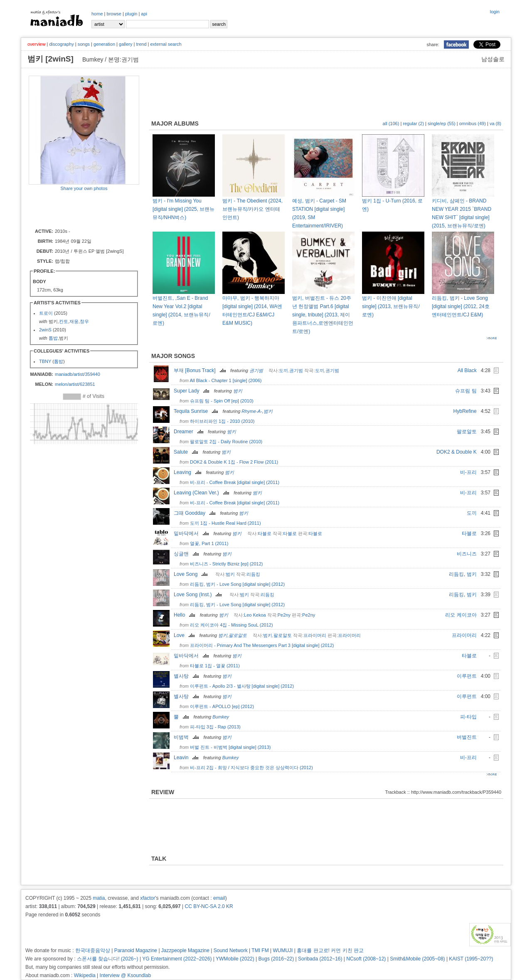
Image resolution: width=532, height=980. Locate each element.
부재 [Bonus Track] (201, 370)
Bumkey (221, 717)
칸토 (64, 321)
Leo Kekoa (255, 615)
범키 (238, 391)
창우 (84, 321)
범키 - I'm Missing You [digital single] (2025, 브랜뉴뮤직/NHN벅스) (183, 209)
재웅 (74, 321)
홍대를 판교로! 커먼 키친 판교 (330, 950)
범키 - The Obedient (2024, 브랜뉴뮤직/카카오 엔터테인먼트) (252, 209)
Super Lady (192, 391)
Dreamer (190, 432)
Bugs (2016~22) (276, 959)
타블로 (265, 533)
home (97, 14)
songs (84, 44)
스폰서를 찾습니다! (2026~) (108, 959)
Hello (185, 615)
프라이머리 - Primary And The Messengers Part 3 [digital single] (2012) (262, 645)
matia (99, 898)
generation (104, 44)
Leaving (188, 472)
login (495, 12)
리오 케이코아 (461, 615)
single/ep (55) (442, 123)
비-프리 (468, 472)
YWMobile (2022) (235, 959)
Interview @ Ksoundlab (126, 975)
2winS (45, 330)
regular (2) (413, 123)
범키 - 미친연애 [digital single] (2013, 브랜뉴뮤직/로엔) (391, 306)
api (144, 14)
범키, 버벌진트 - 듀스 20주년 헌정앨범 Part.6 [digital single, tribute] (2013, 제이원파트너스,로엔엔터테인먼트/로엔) (323, 315)
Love (185, 635)
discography (61, 44)
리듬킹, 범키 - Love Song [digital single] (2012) (237, 584)
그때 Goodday (196, 513)
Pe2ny (284, 615)
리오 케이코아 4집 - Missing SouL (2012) (231, 625)
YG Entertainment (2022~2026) (177, 959)
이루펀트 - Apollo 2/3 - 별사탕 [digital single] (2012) (242, 686)
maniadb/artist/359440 (78, 374)
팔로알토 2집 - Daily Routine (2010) (226, 442)
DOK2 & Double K (457, 452)
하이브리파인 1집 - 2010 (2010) (222, 421)
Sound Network (231, 950)
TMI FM (260, 950)
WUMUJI (283, 950)
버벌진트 (467, 737)
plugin (131, 14)
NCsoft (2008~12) (366, 959)
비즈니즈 (467, 554)
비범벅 (187, 737)
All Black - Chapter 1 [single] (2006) (225, 380)
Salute (187, 452)
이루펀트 (467, 676)
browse (114, 14)
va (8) (495, 123)
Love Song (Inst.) (199, 595)
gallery (126, 44)
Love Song (192, 574)
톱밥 (53, 338)
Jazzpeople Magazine (185, 950)
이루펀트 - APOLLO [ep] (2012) (222, 706)
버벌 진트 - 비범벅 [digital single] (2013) (230, 747)
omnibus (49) (473, 123)
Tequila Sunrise (197, 411)
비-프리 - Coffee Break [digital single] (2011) (235, 482)
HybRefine (465, 411)
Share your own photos (84, 188)
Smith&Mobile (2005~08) (417, 959)
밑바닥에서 (192, 533)
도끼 (283, 370)
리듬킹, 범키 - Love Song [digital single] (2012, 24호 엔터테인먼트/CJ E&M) (461, 306)
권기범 (256, 370)
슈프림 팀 (466, 391)
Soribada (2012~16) (320, 959)
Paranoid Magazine (136, 950)
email (219, 898)
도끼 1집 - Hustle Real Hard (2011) (225, 523)
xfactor (148, 898)
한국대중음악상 (93, 950)
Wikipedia (85, 975)
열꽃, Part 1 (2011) (209, 543)
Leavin (187, 758)
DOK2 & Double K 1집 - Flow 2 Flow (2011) (234, 462)
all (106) (391, 123)
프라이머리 (315, 635)
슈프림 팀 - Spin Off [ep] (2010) (222, 401)
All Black (467, 370)
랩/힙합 (62, 261)
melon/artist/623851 (75, 384)
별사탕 (187, 676)
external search (166, 44)
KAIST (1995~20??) (471, 959)
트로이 (47, 313)
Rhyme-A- (252, 411)
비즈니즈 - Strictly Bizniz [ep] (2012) (226, 564)
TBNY (45, 361)
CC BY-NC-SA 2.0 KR (209, 906)
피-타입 (468, 717)
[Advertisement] (77, 209)
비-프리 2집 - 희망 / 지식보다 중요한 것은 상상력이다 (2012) (251, 768)
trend (141, 44)
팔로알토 (467, 432)
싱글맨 (187, 554)
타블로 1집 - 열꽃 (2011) (215, 666)
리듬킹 (253, 574)
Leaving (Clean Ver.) (202, 493)
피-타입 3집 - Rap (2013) (215, 727)
